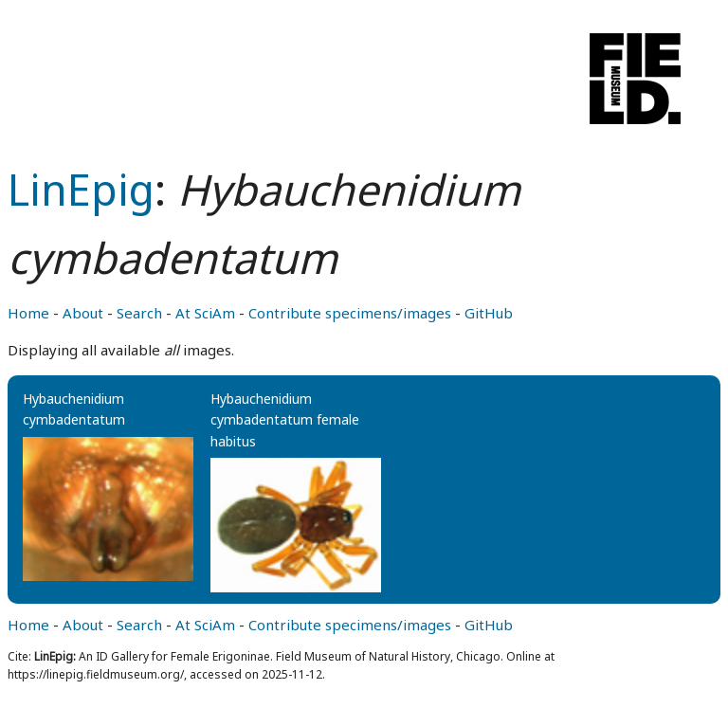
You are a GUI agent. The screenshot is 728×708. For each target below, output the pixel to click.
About (83, 313)
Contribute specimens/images (350, 313)
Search (139, 313)
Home (28, 313)
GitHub (489, 313)
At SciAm (205, 313)
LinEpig (81, 189)
